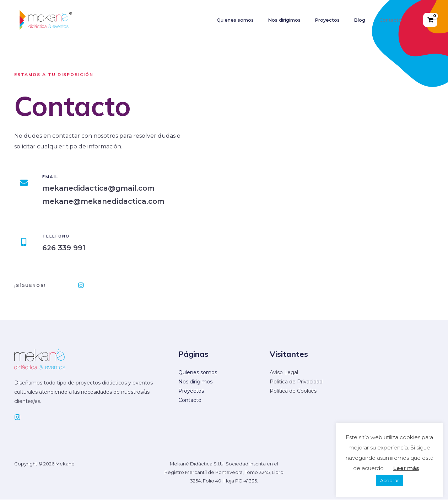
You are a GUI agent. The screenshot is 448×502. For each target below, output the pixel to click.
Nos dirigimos (195, 384)
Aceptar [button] (390, 480)
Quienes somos (198, 375)
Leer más (406, 468)
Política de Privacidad (296, 384)
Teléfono (60, 236)
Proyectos (191, 393)
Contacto (190, 403)
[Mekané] (47, 19)
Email (54, 177)
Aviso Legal (284, 375)
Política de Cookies (293, 393)
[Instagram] (17, 420)
